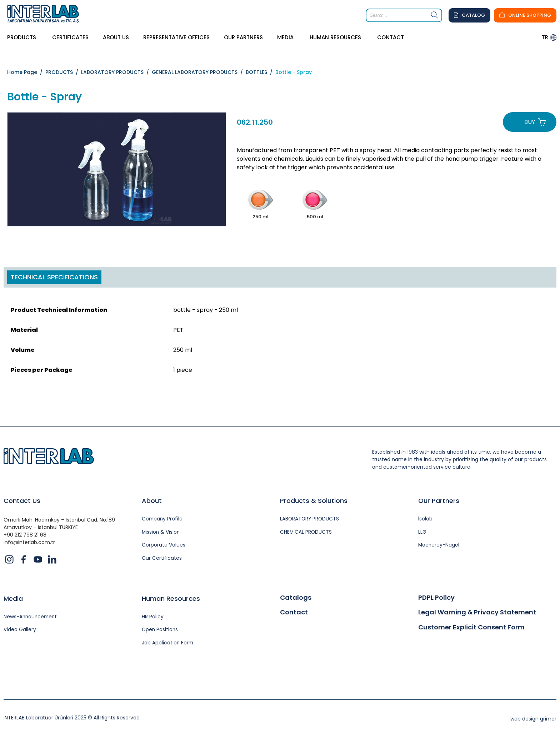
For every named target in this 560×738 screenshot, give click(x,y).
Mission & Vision (161, 532)
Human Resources (171, 599)
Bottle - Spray (294, 72)
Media (13, 599)
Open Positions (160, 630)
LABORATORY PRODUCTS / (116, 72)
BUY (530, 122)
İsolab (425, 519)
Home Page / (26, 72)
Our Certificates (162, 559)
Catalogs (296, 598)
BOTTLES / (261, 72)
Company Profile (163, 519)
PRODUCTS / (63, 72)
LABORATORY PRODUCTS (310, 519)
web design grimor (533, 719)
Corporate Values (164, 546)
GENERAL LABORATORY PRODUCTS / (199, 72)
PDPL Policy (436, 598)
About (152, 501)
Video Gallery (20, 630)
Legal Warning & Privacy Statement (477, 613)
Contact (294, 613)
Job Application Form (168, 644)
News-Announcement (31, 617)
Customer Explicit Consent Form (471, 628)
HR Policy (153, 617)
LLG (422, 532)
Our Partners (439, 501)
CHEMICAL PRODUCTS (306, 532)
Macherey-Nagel (439, 546)
